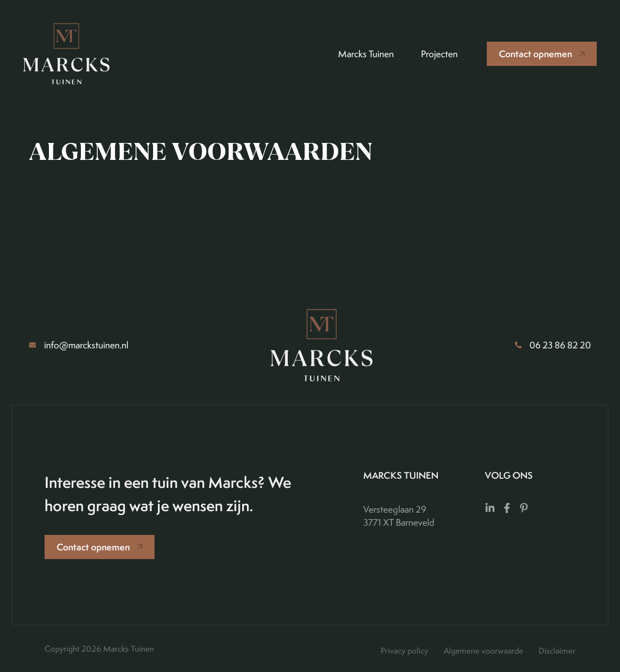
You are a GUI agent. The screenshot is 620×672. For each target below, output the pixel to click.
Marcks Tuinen (366, 54)
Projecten (439, 54)
